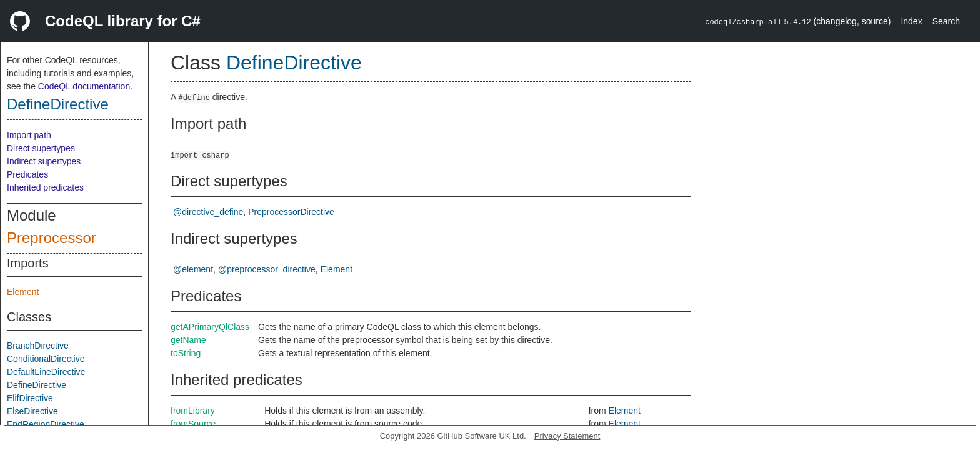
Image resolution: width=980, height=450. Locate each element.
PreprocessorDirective (291, 212)
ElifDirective (30, 398)
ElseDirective (32, 411)
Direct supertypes (41, 148)
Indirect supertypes (44, 161)
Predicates (27, 174)
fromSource (193, 424)
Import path (29, 135)
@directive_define (208, 212)
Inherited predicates (45, 187)
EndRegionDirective (46, 424)
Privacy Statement (567, 436)
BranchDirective (38, 346)
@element (193, 269)
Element (23, 292)
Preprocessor (52, 238)
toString (186, 353)
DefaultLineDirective (46, 372)
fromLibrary (193, 411)
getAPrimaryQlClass (210, 327)
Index (911, 21)
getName (188, 340)
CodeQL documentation (84, 86)
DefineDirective (58, 104)
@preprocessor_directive (267, 269)
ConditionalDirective (46, 359)
